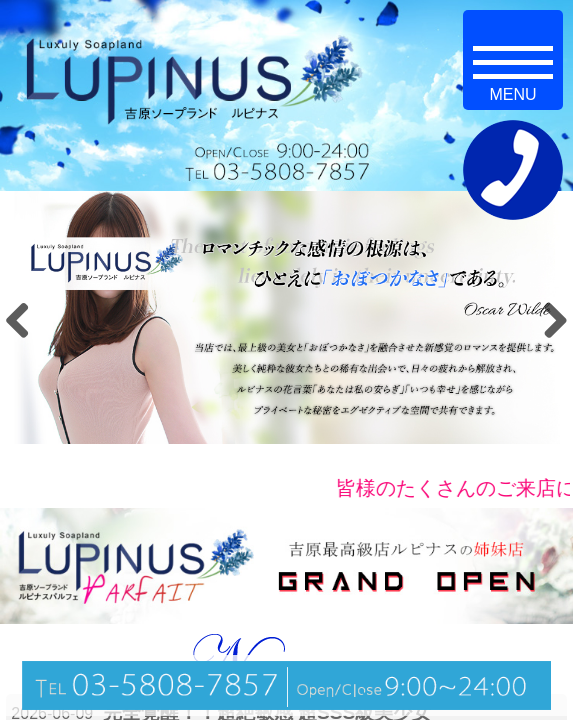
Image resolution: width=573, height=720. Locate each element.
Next (548, 320)
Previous (25, 320)
